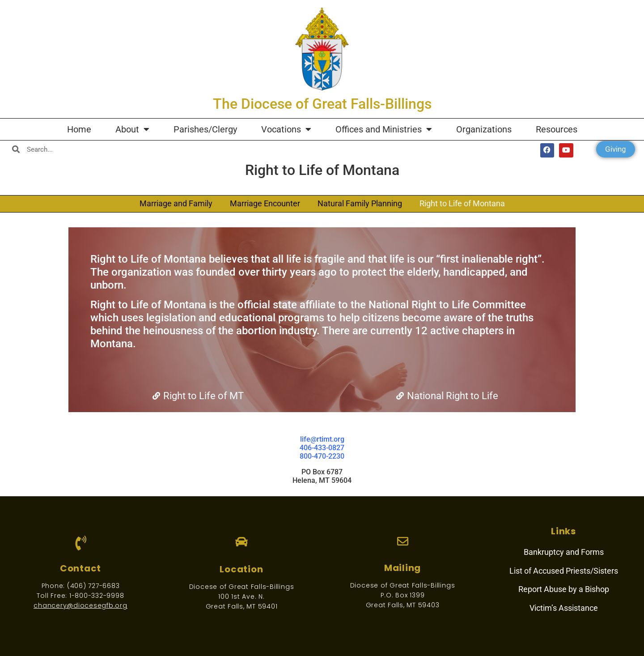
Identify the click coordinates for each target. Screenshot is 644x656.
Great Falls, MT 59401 (242, 606)
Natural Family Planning (360, 203)
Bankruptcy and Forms (564, 552)
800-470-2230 (322, 456)
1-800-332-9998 (97, 596)
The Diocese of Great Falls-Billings (322, 104)
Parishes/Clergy (205, 129)
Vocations (286, 129)
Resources (557, 129)
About (132, 129)
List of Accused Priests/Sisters (564, 571)
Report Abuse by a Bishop (564, 589)
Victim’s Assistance (564, 608)
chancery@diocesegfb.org (80, 605)
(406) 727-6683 (93, 586)
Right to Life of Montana (462, 203)
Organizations (484, 129)
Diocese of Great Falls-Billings (242, 587)
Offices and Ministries (384, 129)
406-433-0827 (322, 448)
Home (79, 129)
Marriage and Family (176, 203)
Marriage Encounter (265, 203)
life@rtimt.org (322, 439)
